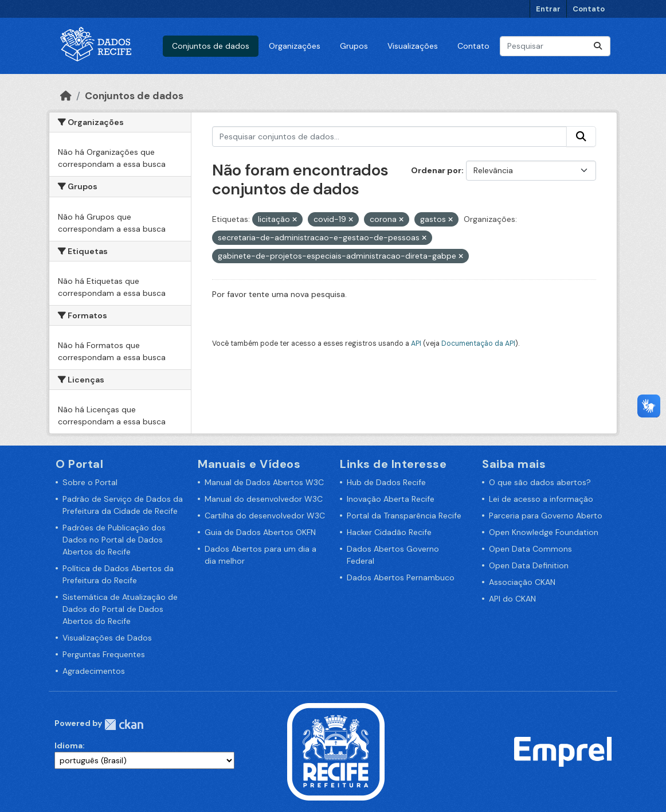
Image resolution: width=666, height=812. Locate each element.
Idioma (68, 745)
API (416, 343)
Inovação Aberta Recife (391, 499)
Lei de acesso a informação (541, 499)
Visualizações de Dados (107, 638)
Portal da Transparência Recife (404, 516)
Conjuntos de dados (211, 46)
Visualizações (413, 46)
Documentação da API (478, 343)
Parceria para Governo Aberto (546, 516)
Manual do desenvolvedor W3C (264, 499)
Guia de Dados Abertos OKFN (260, 532)
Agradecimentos (94, 671)
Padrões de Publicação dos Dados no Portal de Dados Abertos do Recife (114, 540)
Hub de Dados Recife (386, 482)
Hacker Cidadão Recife (389, 532)
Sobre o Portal (90, 482)
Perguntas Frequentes (104, 654)
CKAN (124, 725)
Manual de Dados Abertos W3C (264, 482)
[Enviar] (598, 46)
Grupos (354, 46)
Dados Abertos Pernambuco (401, 577)
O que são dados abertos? (540, 482)
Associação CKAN (522, 582)
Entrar (548, 9)
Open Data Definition (529, 565)
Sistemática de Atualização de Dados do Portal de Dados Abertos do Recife (120, 609)
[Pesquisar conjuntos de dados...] (555, 46)
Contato (589, 9)
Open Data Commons (530, 549)
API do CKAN (512, 599)
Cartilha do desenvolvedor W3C (265, 516)
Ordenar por (436, 170)
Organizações (295, 46)
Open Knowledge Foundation (544, 532)
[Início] (66, 96)
